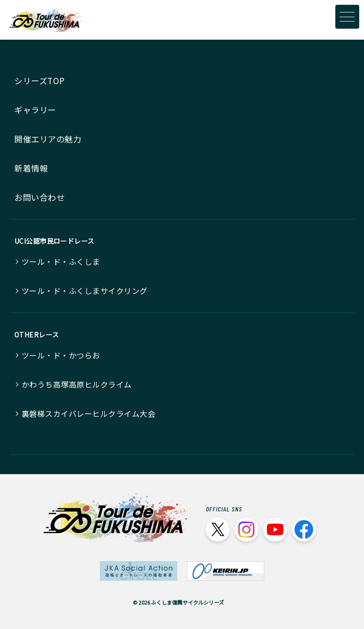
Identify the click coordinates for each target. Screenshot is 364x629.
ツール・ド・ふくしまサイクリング (85, 291)
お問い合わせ (39, 197)
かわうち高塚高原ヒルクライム (77, 384)
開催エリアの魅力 (48, 139)
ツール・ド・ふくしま (61, 261)
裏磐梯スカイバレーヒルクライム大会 (88, 413)
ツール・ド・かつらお (61, 355)
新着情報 (31, 168)
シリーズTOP (40, 81)
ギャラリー (35, 110)
